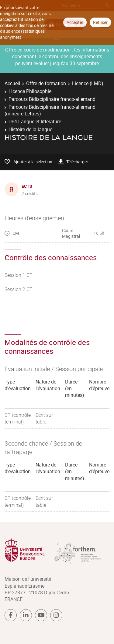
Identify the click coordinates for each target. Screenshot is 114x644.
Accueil (12, 83)
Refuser (100, 22)
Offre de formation (46, 83)
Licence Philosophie (30, 91)
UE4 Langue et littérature (35, 121)
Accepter (75, 22)
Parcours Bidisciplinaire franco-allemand (52, 99)
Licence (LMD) (88, 83)
